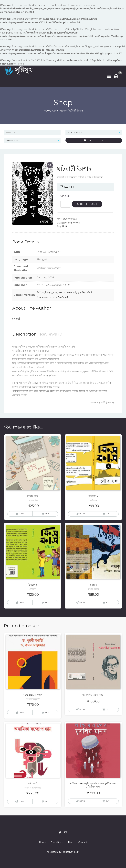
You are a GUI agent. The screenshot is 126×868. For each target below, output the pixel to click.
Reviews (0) (52, 334)
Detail (22, 514)
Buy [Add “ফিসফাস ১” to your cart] (47, 603)
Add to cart (87, 204)
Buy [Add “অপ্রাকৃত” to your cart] (108, 603)
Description (24, 334)
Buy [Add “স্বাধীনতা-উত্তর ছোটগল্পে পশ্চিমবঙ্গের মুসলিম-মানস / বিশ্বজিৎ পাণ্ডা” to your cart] (108, 801)
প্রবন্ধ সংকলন (60, 111)
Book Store (57, 842)
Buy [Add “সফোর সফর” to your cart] (47, 514)
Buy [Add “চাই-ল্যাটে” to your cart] (47, 801)
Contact (83, 842)
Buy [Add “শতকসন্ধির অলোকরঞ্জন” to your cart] (108, 709)
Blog (71, 842)
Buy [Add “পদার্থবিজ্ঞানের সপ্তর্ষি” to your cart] (47, 713)
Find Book (94, 140)
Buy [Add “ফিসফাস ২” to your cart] (108, 514)
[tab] (24, 334)
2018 (64, 226)
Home (47, 111)
